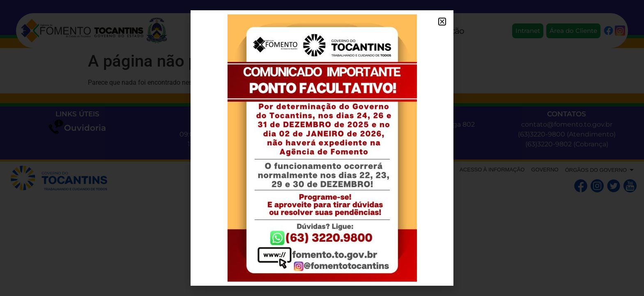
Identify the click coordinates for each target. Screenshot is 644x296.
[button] (442, 22)
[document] (322, 148)
